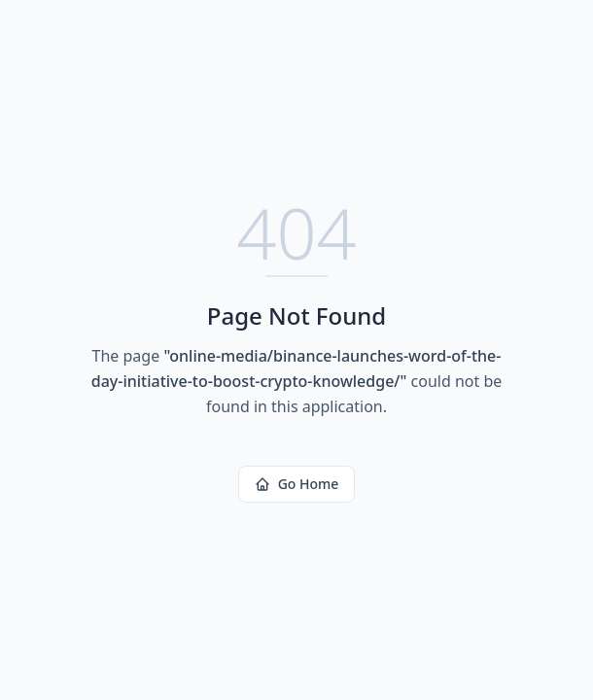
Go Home (297, 484)
